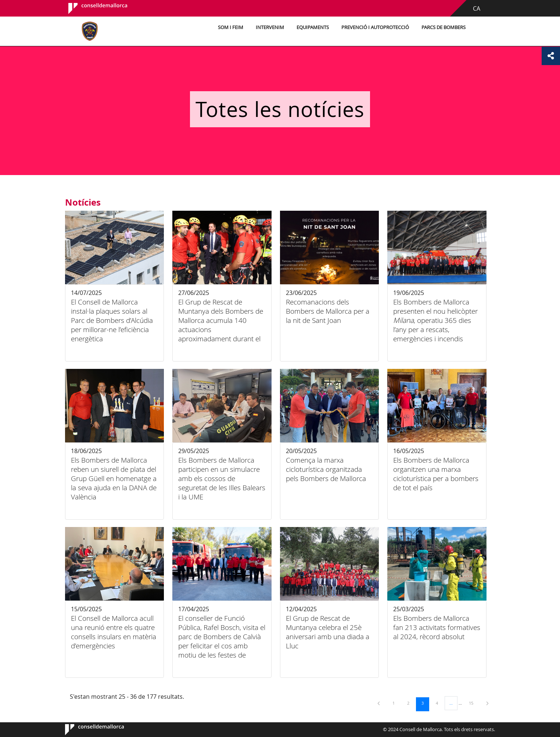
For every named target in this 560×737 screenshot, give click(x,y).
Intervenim (268, 27)
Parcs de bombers (442, 27)
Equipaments (311, 27)
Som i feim (229, 27)
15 (474, 703)
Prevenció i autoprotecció (374, 27)
